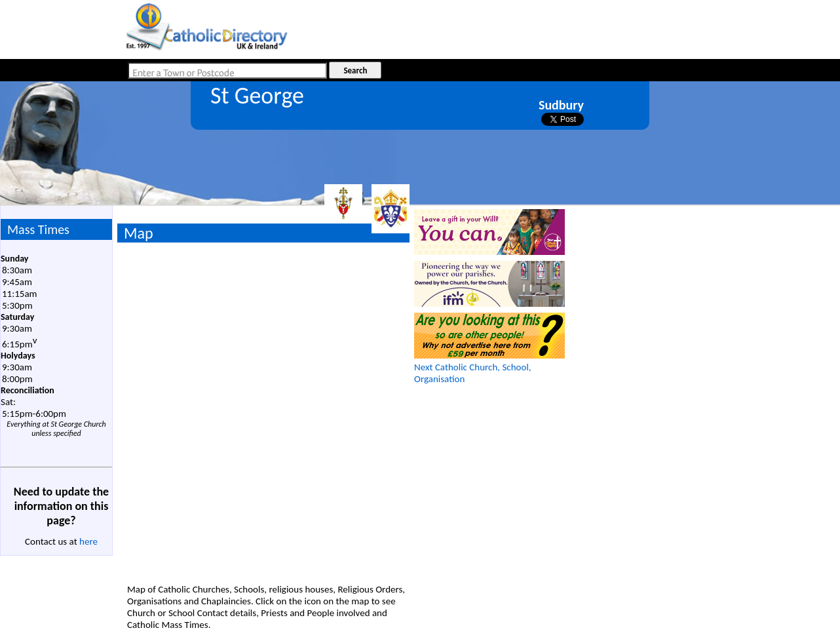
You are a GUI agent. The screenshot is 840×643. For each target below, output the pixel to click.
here (88, 541)
